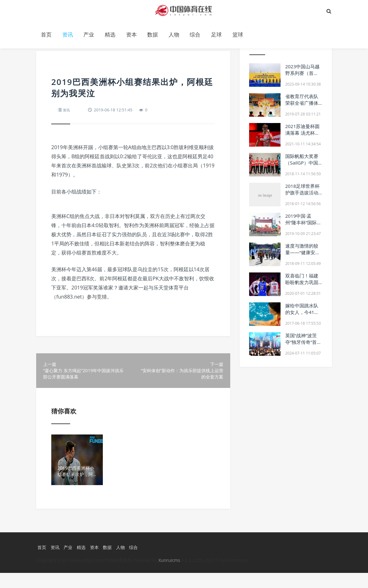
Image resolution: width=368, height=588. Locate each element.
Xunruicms (169, 575)
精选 (110, 34)
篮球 (238, 34)
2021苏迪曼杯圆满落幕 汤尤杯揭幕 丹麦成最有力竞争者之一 (302, 136)
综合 (195, 34)
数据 (153, 34)
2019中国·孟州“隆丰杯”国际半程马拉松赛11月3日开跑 (304, 226)
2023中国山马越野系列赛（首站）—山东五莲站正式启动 (302, 76)
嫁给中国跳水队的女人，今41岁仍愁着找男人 (302, 312)
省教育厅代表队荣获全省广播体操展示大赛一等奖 (302, 106)
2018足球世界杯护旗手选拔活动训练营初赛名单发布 (302, 196)
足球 (216, 34)
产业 (89, 34)
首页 (46, 34)
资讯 (68, 34)
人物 (174, 34)
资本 (131, 34)
